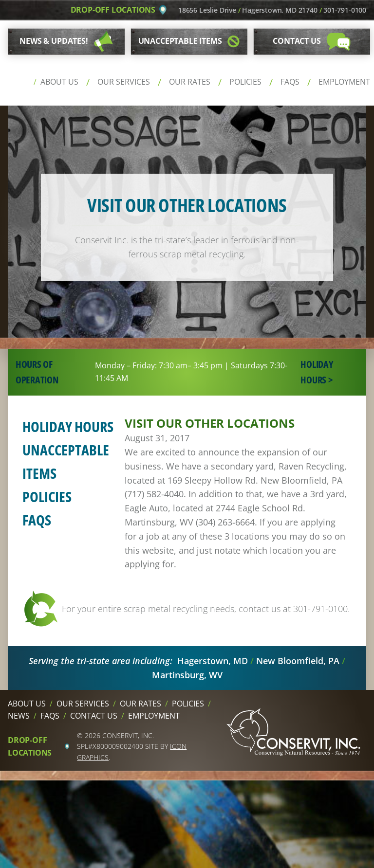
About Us (59, 82)
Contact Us (94, 716)
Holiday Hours (68, 426)
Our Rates (190, 82)
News (19, 716)
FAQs (290, 82)
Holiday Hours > (317, 372)
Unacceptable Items (66, 461)
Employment (344, 82)
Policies (245, 82)
